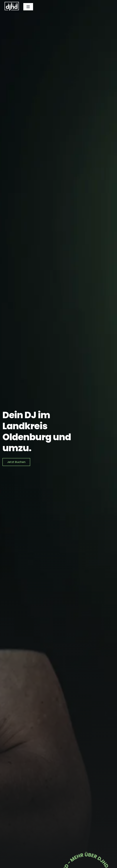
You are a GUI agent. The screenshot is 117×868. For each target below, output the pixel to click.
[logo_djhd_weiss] (12, 3)
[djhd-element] (87, 848)
